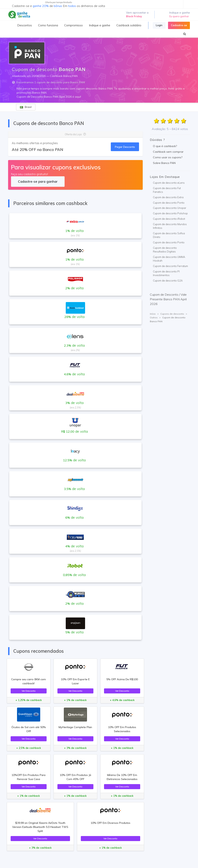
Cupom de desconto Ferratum (170, 266)
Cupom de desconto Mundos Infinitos (170, 226)
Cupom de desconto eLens (169, 183)
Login (159, 25)
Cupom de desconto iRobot (169, 219)
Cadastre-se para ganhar (38, 181)
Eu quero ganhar (179, 16)
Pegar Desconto (125, 147)
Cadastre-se (179, 25)
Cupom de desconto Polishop (170, 213)
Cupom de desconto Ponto (169, 203)
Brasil (26, 107)
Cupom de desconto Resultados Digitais (165, 250)
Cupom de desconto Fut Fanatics (167, 190)
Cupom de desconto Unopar (170, 208)
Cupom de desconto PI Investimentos (166, 273)
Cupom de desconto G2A (168, 281)
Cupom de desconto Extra (168, 197)
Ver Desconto (29, 691)
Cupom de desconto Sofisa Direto (169, 235)
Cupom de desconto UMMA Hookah (169, 259)
